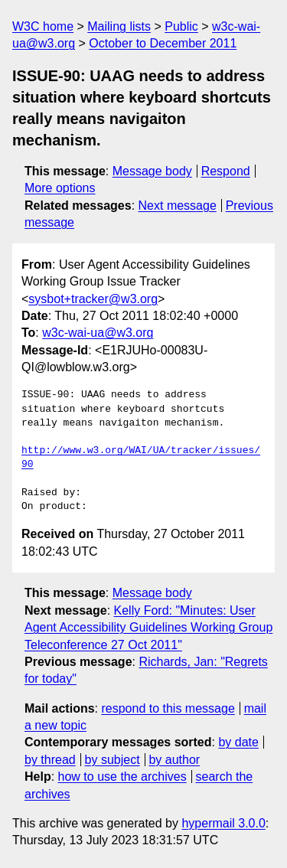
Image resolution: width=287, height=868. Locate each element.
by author (174, 760)
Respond (226, 171)
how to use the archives (122, 777)
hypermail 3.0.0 (223, 823)
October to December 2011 (163, 43)
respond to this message (168, 708)
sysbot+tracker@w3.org (93, 299)
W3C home (43, 26)
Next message (178, 206)
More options (60, 188)
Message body (152, 171)
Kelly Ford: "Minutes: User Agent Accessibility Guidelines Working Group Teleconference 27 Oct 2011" (148, 628)
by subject (113, 760)
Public (181, 26)
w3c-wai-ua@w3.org (98, 333)
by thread (50, 760)
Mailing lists (119, 26)
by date (238, 742)
